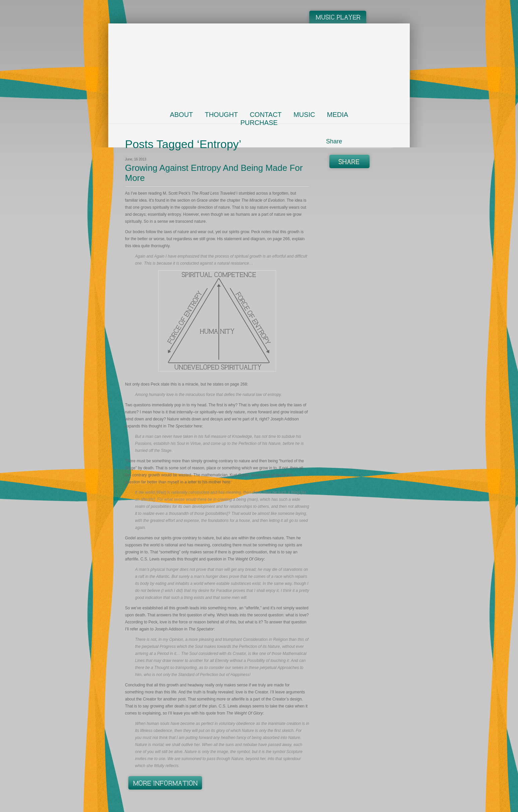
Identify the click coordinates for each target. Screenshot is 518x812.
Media (338, 115)
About (181, 115)
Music (304, 115)
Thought (221, 115)
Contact (266, 115)
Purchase (259, 123)
